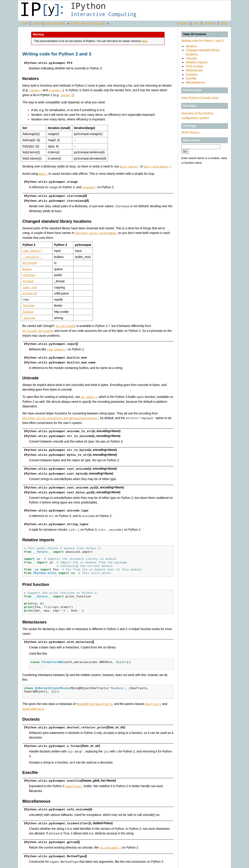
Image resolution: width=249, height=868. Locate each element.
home (25, 23)
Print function (195, 66)
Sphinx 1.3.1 (188, 865)
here (144, 41)
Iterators (191, 46)
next (196, 23)
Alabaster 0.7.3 (206, 865)
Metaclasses (194, 70)
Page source (223, 865)
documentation (56, 23)
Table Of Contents (194, 34)
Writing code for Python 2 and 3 (203, 41)
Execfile (191, 78)
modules (210, 23)
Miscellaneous (195, 82)
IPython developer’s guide (88, 23)
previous (183, 23)
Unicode (191, 58)
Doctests (192, 74)
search (37, 23)
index (224, 23)
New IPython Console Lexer (200, 98)
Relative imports (197, 62)
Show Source (190, 132)
